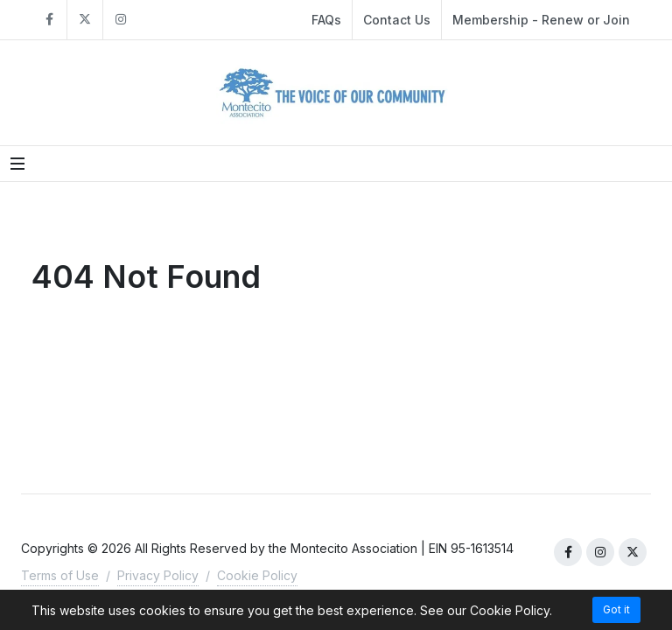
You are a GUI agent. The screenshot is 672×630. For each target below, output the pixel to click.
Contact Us (397, 20)
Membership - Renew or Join (541, 20)
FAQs (326, 20)
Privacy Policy (158, 575)
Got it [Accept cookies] (616, 609)
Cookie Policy (257, 575)
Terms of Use (60, 575)
